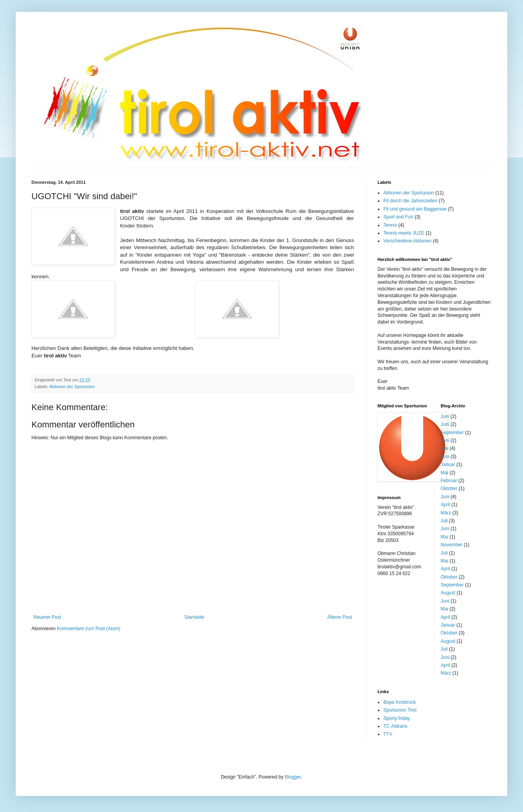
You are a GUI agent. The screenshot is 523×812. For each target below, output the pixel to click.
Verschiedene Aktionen (407, 241)
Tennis (390, 225)
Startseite (194, 617)
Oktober (449, 488)
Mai (445, 448)
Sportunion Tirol (400, 710)
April (446, 505)
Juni (445, 416)
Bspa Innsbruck (400, 702)
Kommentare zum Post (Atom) (89, 629)
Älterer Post (340, 617)
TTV (388, 734)
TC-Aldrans (395, 726)
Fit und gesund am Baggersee (415, 209)
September (452, 433)
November (452, 545)
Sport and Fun (398, 217)
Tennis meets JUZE (404, 233)
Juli (444, 521)
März (446, 513)
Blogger (293, 777)
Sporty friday (397, 718)
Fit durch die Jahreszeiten (410, 201)
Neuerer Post (47, 617)
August (448, 593)
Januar (448, 464)
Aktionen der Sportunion (72, 387)
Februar (449, 481)
